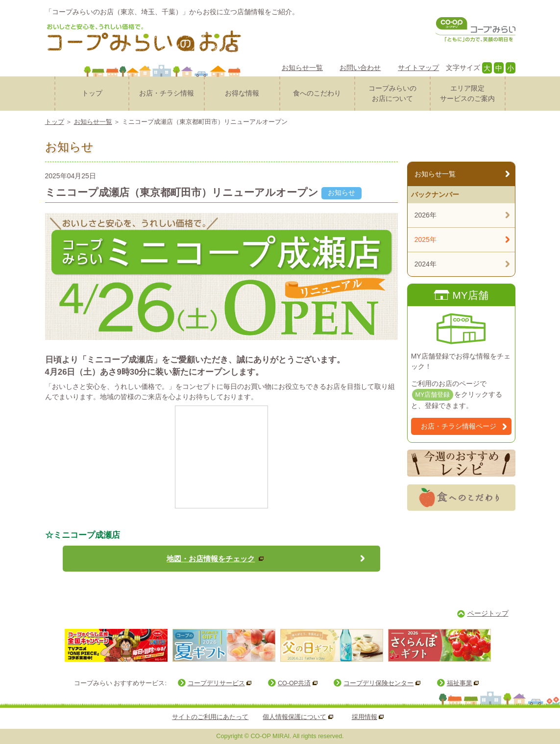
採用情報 (365, 717)
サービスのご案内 (468, 93)
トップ (92, 93)
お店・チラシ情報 (167, 93)
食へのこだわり (317, 93)
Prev (55, 645)
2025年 (426, 240)
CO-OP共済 (294, 683)
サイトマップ (418, 68)
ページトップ (488, 613)
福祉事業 (460, 683)
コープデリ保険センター (378, 683)
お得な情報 (242, 93)
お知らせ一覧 (302, 68)
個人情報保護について (294, 717)
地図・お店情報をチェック (211, 559)
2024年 (426, 264)
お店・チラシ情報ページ (459, 426)
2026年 (426, 215)
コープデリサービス (216, 683)
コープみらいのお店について (392, 93)
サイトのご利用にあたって (210, 717)
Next (502, 645)
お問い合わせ (360, 68)
